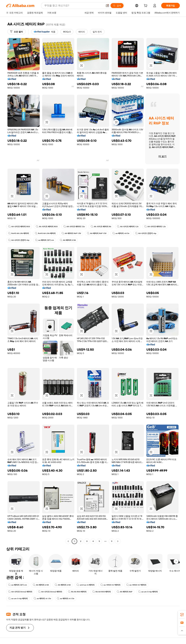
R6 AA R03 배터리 (77, 592)
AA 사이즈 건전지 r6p (146, 233)
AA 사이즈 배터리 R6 (101, 227)
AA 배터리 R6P (125, 592)
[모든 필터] (17, 32)
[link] (182, 615)
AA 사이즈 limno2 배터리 (20, 592)
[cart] (146, 6)
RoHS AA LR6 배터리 (19, 233)
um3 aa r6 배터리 (86, 585)
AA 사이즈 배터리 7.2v (74, 227)
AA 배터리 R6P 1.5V (71, 233)
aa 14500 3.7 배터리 (110, 585)
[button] (107, 6)
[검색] (117, 6)
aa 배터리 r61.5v (121, 233)
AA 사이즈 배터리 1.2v (128, 227)
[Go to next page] (118, 541)
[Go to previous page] (68, 541)
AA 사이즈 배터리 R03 (19, 227)
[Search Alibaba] (74, 6)
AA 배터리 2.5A (68, 240)
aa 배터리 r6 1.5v (42, 599)
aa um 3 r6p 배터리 (148, 592)
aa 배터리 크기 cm (45, 240)
